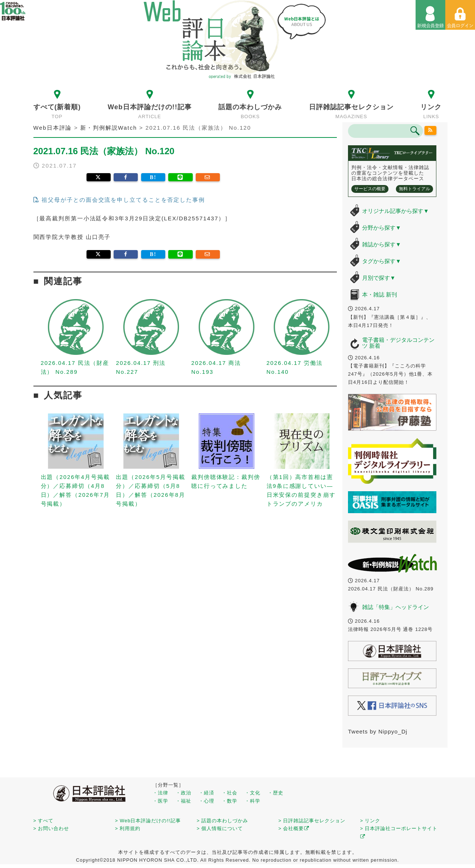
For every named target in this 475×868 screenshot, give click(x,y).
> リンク (370, 821)
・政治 (183, 793)
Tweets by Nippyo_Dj (378, 731)
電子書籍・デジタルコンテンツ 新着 (398, 343)
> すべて (44, 821)
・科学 (253, 801)
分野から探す (382, 228)
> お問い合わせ (51, 828)
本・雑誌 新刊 (380, 294)
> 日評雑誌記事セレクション (312, 821)
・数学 (230, 801)
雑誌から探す (382, 244)
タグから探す (382, 261)
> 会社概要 (294, 828)
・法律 (160, 793)
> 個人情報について (220, 828)
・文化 (253, 793)
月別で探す (379, 278)
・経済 (206, 793)
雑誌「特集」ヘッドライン (396, 607)
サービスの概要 (370, 189)
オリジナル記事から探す (396, 211)
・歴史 (276, 793)
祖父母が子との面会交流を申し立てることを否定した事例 (119, 200)
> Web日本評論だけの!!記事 (148, 821)
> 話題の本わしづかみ (223, 821)
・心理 (206, 801)
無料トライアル (414, 189)
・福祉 (183, 801)
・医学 (160, 801)
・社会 (230, 793)
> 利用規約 (128, 828)
